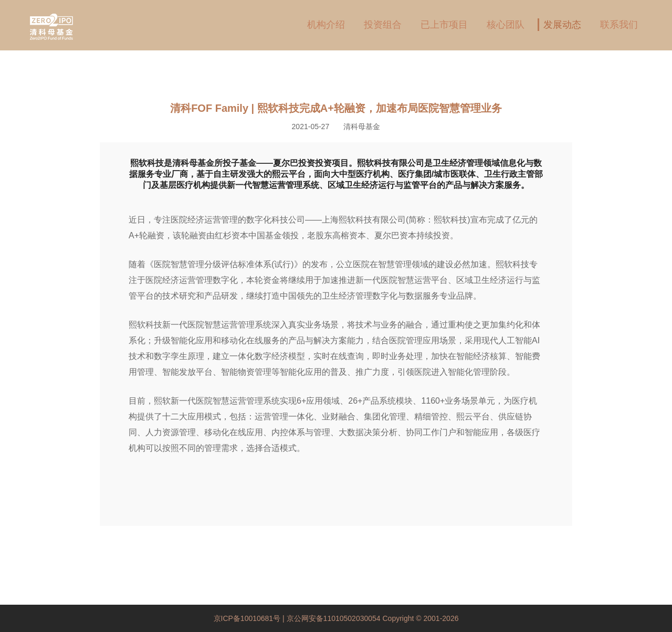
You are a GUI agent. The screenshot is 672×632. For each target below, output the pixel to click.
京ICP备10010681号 (248, 618)
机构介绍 (326, 25)
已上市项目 (444, 25)
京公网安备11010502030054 (334, 618)
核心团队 (506, 25)
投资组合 (383, 25)
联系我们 (619, 25)
